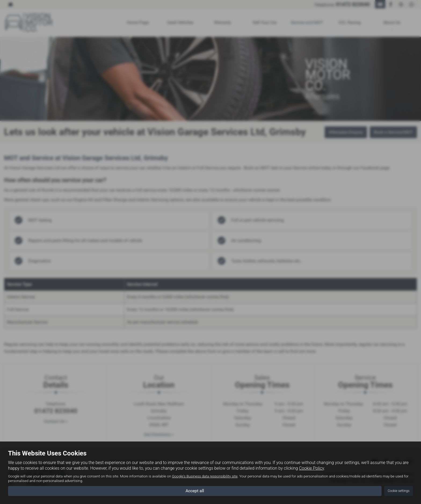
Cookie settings (399, 491)
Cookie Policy (312, 468)
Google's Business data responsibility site (205, 476)
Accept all (195, 491)
